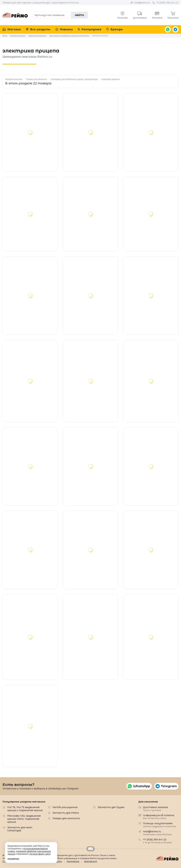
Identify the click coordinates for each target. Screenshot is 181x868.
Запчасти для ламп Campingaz (20, 829)
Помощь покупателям (159, 825)
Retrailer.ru (91, 849)
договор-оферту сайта (40, 854)
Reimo (15, 15)
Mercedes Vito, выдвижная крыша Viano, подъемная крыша (24, 819)
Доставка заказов (155, 808)
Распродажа (90, 29)
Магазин (12, 29)
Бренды (115, 29)
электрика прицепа (110, 79)
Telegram (175, 29)
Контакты (73, 861)
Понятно (13, 859)
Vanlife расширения (65, 807)
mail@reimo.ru (142, 3)
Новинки (64, 29)
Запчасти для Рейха (66, 813)
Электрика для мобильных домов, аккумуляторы (74, 79)
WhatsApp (168, 29)
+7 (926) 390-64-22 (167, 3)
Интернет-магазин (14, 79)
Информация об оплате (159, 817)
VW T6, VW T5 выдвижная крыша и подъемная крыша (25, 809)
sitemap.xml (90, 861)
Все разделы (38, 29)
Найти (79, 15)
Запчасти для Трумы (111, 807)
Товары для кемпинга (37, 79)
